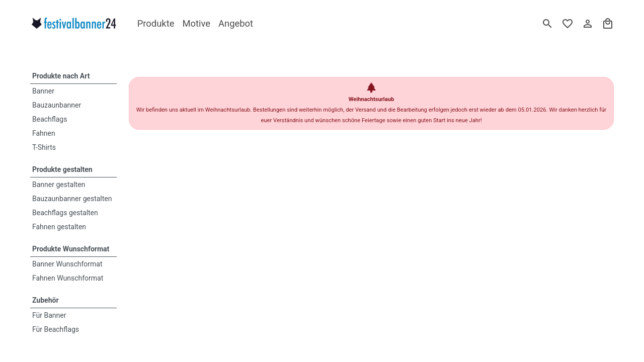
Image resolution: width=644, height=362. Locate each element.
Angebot (236, 23)
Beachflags (50, 119)
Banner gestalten (59, 185)
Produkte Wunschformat (71, 249)
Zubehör (46, 300)
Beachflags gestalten (65, 213)
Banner (43, 91)
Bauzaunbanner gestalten (72, 199)
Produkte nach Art (61, 76)
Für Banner (49, 315)
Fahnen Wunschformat (68, 278)
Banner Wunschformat (67, 264)
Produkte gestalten (62, 169)
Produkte (156, 23)
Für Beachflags (56, 329)
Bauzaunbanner (57, 105)
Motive (196, 23)
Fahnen (44, 133)
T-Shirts (44, 147)
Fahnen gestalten (59, 227)
